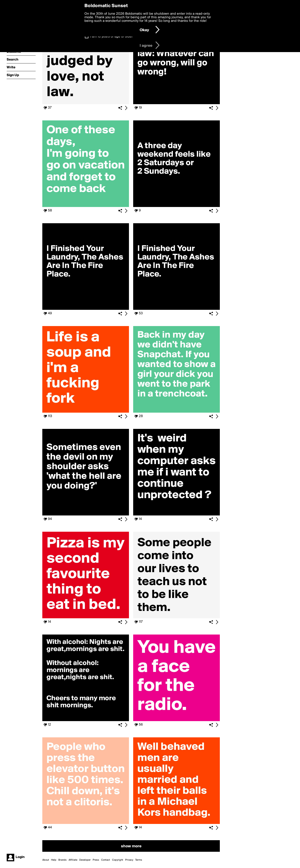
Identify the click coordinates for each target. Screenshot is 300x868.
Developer (85, 860)
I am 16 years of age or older (111, 37)
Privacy (129, 860)
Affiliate (73, 860)
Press (96, 860)
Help (54, 860)
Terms (139, 860)
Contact (106, 860)
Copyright (118, 860)
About (46, 860)
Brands (62, 860)
